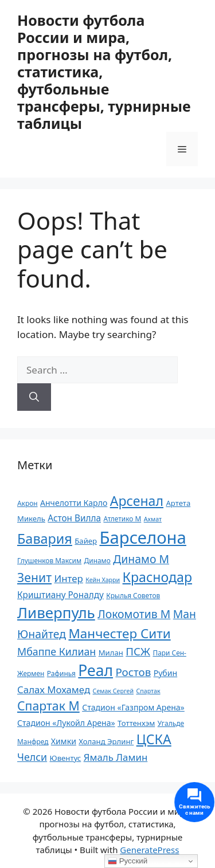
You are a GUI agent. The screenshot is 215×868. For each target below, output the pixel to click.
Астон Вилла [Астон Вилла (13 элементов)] (74, 518)
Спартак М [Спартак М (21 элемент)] (48, 706)
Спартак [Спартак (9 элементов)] (148, 691)
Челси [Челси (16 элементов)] (32, 757)
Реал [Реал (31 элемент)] (95, 670)
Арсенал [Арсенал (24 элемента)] (137, 501)
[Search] (34, 397)
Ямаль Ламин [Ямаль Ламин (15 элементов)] (116, 757)
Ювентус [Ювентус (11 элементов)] (66, 758)
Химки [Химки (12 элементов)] (64, 741)
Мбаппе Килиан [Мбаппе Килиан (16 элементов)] (56, 651)
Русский (128, 861)
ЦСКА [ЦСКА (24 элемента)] (154, 739)
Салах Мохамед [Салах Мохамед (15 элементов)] (54, 690)
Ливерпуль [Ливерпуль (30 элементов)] (56, 612)
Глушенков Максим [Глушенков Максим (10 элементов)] (49, 560)
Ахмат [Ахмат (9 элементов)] (153, 519)
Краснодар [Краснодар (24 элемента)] (157, 577)
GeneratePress (149, 850)
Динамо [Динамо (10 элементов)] (97, 560)
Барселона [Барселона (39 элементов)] (142, 537)
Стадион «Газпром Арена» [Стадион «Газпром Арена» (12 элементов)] (133, 707)
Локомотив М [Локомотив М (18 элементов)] (134, 614)
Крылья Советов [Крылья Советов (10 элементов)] (133, 595)
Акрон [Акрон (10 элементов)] (28, 503)
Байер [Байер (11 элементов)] (86, 541)
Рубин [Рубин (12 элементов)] (165, 673)
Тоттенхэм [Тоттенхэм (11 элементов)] (136, 723)
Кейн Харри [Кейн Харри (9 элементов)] (103, 580)
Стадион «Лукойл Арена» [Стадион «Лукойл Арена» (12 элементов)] (66, 723)
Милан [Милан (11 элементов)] (111, 653)
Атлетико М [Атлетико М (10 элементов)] (122, 519)
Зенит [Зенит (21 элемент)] (34, 577)
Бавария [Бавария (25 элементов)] (45, 539)
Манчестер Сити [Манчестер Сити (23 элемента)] (119, 633)
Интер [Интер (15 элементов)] (68, 578)
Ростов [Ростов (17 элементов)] (133, 672)
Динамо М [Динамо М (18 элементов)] (141, 559)
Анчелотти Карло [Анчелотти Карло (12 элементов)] (74, 503)
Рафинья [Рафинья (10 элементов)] (61, 673)
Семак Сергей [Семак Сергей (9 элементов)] (113, 691)
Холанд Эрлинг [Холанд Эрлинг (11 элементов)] (106, 741)
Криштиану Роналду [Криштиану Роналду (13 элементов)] (60, 595)
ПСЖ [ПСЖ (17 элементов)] (138, 651)
